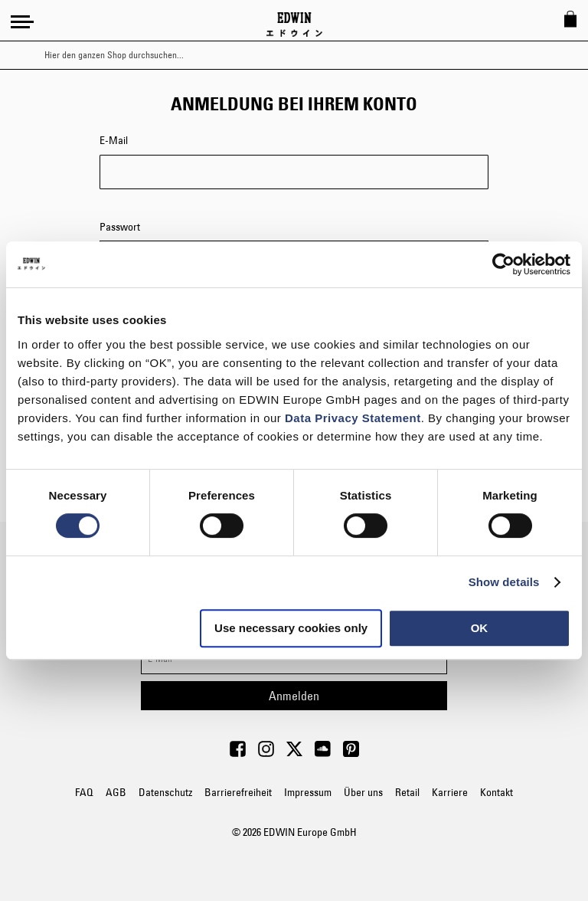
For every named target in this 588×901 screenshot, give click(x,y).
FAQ (84, 792)
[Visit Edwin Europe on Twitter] (294, 753)
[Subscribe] (294, 696)
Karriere (450, 792)
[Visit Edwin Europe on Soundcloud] (323, 753)
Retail (407, 792)
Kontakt (497, 792)
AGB (116, 792)
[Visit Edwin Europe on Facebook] (238, 753)
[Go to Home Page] (294, 25)
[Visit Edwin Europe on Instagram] (266, 753)
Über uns (363, 792)
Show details (504, 582)
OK (480, 628)
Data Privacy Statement (353, 418)
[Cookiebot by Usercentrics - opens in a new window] (503, 264)
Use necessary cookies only (291, 628)
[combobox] (307, 55)
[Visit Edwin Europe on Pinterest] (351, 753)
